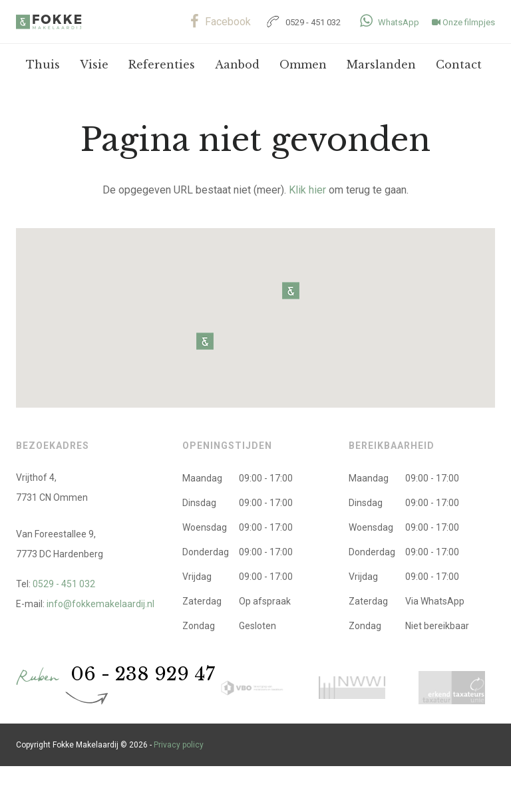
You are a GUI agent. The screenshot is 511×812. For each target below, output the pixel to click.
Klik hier (307, 190)
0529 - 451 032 (302, 22)
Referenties (162, 65)
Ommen (303, 65)
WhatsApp (390, 22)
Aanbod (237, 65)
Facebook (221, 22)
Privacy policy (179, 745)
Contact (459, 65)
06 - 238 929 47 (143, 674)
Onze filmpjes (463, 22)
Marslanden (381, 65)
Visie (94, 65)
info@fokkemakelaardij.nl (100, 604)
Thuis (43, 65)
